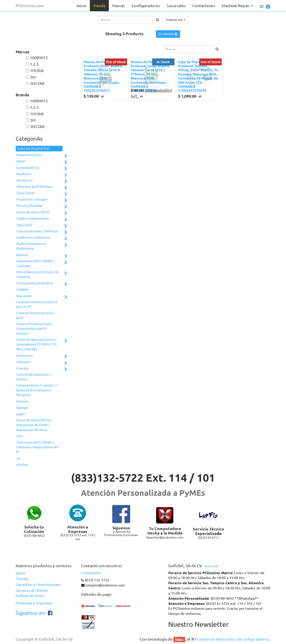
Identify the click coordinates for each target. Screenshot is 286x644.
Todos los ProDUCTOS (33, 149)
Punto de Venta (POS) (33, 212)
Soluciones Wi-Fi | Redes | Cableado (35, 263)
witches (22, 465)
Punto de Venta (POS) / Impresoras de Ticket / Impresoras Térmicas (34, 425)
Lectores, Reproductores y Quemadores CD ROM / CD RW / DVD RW (37, 344)
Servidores (24, 180)
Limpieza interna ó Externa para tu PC (37, 304)
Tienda (22, 579)
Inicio (21, 573)
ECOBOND (168, 34)
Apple (21, 161)
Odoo (179, 639)
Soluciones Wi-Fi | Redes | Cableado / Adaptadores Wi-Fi (38, 447)
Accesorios (25, 355)
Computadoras (28, 168)
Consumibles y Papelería (35, 283)
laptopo (22, 408)
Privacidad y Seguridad (34, 603)
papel (21, 414)
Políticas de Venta (30, 596)
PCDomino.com (30, 6)
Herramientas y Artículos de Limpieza (37, 274)
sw (18, 458)
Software (23, 362)
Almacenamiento (29, 155)
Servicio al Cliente (32, 590)
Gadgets (23, 289)
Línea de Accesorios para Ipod (35, 315)
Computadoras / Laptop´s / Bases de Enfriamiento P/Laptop (37, 390)
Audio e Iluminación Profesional (31, 246)
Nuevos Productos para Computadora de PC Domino (34, 329)
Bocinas (22, 255)
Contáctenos (91, 573)
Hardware (24, 174)
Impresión (24, 296)
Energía (22, 368)
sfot (19, 436)
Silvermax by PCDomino (34, 187)
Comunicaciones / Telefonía (37, 231)
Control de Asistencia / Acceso (34, 377)
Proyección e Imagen (32, 199)
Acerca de (211, 566)
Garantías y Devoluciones (38, 584)
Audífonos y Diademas (33, 237)
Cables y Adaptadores (33, 218)
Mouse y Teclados (29, 206)
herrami (22, 401)
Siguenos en (30, 613)
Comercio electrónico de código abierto (233, 639)
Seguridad (24, 225)
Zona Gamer (26, 193)
